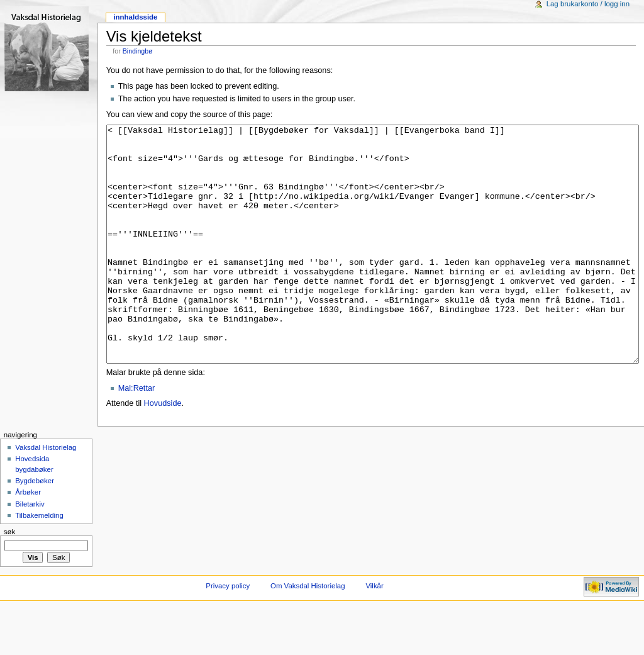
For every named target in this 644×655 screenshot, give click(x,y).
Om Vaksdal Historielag (308, 633)
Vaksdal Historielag (46, 495)
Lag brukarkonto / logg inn (588, 4)
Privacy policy (228, 633)
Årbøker (28, 539)
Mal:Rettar (137, 435)
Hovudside (163, 451)
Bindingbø (138, 51)
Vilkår (374, 633)
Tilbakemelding (39, 563)
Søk (10, 579)
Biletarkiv (30, 551)
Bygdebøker (35, 528)
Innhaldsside (135, 17)
